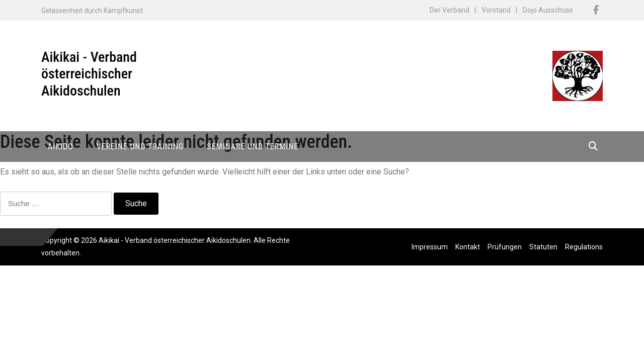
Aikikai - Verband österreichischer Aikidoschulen (89, 74)
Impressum (430, 247)
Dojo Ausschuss (548, 10)
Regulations (584, 247)
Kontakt (468, 247)
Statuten (543, 247)
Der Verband (450, 10)
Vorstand (496, 10)
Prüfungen (505, 247)
